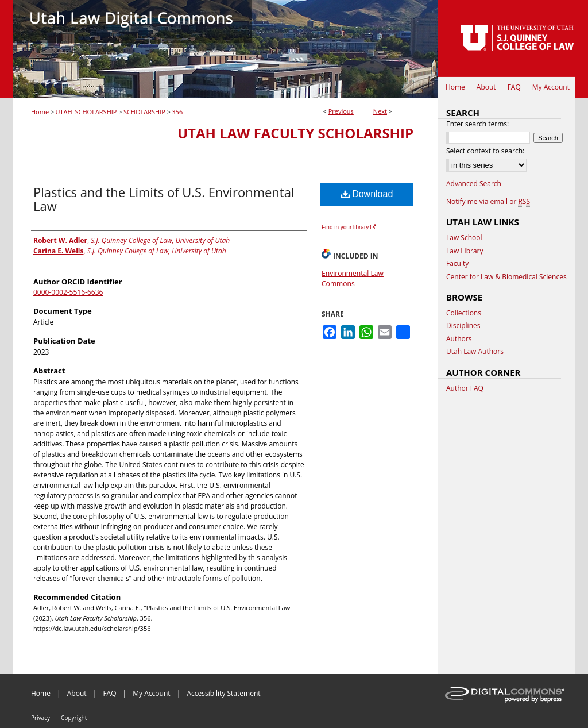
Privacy (40, 718)
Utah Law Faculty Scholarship (295, 133)
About (77, 693)
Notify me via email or (488, 202)
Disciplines (463, 326)
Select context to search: (485, 151)
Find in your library (349, 227)
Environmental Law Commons (353, 278)
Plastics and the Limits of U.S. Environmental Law (164, 199)
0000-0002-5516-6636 (68, 292)
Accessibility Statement (223, 693)
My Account (151, 693)
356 (177, 112)
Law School (464, 238)
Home (40, 112)
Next (380, 111)
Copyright (74, 718)
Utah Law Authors (475, 352)
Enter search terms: (477, 124)
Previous (341, 111)
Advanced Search (474, 184)
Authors (459, 339)
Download (367, 194)
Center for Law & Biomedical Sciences (506, 277)
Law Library (465, 251)
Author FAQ (465, 388)
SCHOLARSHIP (144, 112)
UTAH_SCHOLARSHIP (86, 112)
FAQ (109, 693)
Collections (464, 313)
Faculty (457, 264)
